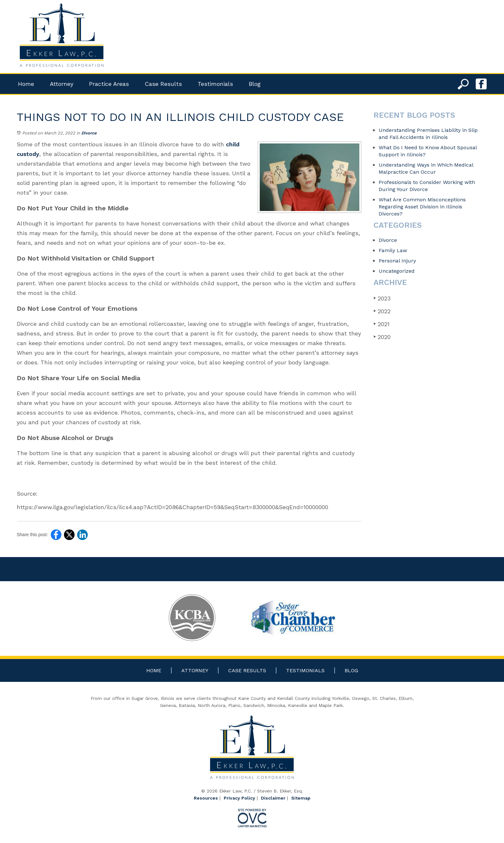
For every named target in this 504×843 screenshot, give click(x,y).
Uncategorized (397, 271)
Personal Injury (397, 261)
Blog (255, 84)
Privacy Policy (239, 798)
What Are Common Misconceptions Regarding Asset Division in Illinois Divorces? (422, 207)
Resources (206, 798)
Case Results (163, 84)
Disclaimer (273, 798)
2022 (382, 311)
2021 (382, 324)
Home (26, 84)
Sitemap (301, 798)
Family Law (393, 250)
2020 (382, 337)
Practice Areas (109, 84)
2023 (382, 298)
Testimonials (215, 84)
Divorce (89, 133)
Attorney (62, 84)
